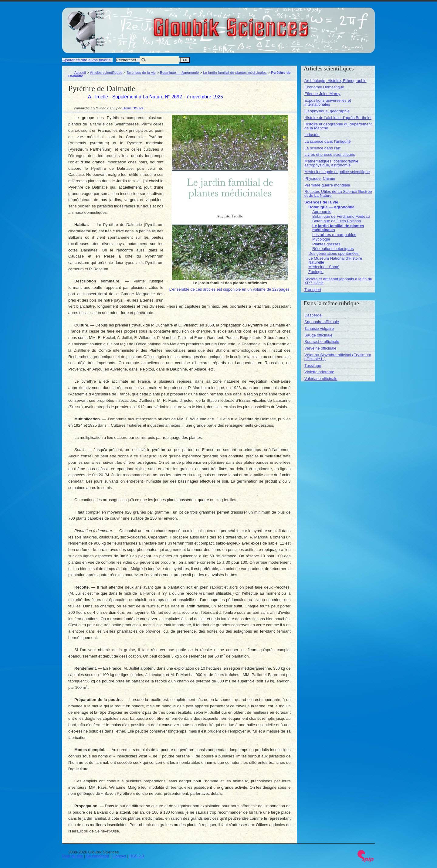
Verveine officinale (320, 348)
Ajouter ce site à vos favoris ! (87, 60)
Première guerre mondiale (327, 185)
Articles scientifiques (106, 72)
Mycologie (321, 239)
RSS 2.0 (137, 856)
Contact (119, 856)
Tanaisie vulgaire (319, 328)
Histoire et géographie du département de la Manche (338, 126)
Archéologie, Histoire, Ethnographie (335, 81)
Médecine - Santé (324, 267)
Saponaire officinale (322, 322)
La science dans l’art (322, 148)
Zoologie (316, 272)
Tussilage (313, 366)
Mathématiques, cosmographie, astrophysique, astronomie (332, 163)
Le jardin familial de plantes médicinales (235, 72)
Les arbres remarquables (334, 235)
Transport (313, 290)
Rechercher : (127, 60)
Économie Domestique (324, 87)
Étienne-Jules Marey (322, 94)
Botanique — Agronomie (179, 72)
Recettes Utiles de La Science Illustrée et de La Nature (338, 193)
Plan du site (73, 856)
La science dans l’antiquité (328, 141)
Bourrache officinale (322, 342)
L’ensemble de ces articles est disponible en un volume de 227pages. (230, 289)
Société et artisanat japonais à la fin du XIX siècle (338, 281)
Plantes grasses (326, 244)
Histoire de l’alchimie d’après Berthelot (338, 118)
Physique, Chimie (320, 178)
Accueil (80, 72)
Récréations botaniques (333, 249)
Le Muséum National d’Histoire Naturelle (335, 260)
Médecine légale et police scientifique (337, 172)
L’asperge (313, 315)
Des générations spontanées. (334, 253)
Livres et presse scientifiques (330, 154)
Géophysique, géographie (327, 111)
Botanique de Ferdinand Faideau (341, 216)
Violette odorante (319, 372)
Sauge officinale (318, 335)
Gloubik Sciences (265, 24)
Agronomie (322, 212)
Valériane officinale (321, 379)
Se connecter (98, 856)
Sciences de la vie (141, 72)
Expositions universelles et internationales (328, 102)
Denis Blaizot (133, 108)
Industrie (312, 135)
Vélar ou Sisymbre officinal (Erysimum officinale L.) (338, 357)
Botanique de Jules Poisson (337, 221)
